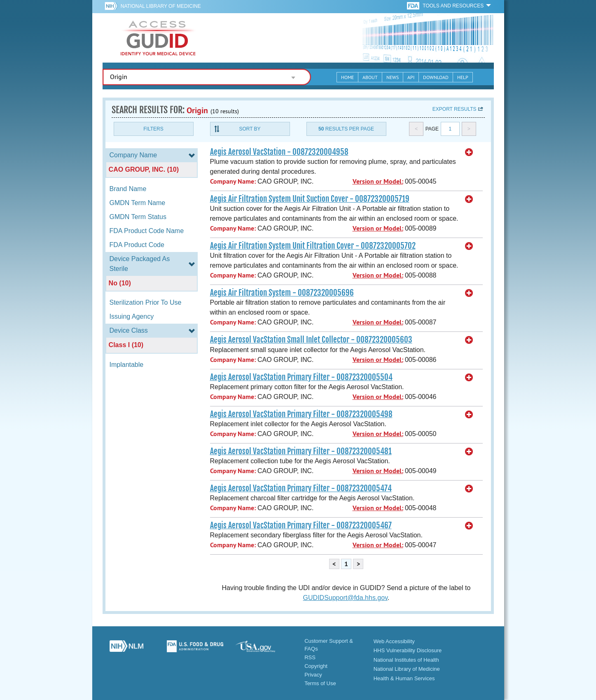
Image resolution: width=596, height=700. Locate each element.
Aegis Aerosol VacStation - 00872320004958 (279, 152)
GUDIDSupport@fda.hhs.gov (345, 598)
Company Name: (233, 181)
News (393, 77)
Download (436, 77)
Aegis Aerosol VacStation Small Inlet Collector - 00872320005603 (311, 340)
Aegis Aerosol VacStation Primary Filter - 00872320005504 (301, 377)
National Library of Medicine (161, 6)
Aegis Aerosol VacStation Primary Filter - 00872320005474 (301, 488)
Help (463, 77)
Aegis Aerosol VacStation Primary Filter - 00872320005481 (301, 451)
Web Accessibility (394, 641)
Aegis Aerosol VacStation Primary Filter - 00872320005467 (301, 525)
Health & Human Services (404, 678)
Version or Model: (378, 181)
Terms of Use (320, 683)
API (411, 77)
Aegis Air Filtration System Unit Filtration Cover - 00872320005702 (313, 246)
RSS (310, 657)
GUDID (158, 38)
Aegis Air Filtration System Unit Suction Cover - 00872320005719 (310, 199)
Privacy (313, 675)
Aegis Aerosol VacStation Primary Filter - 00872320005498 (301, 414)
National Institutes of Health (406, 660)
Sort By (250, 129)
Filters (153, 129)
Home (347, 77)
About (370, 77)
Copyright (316, 666)
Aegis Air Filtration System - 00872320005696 (282, 293)
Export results (455, 109)
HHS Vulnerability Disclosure (408, 650)
